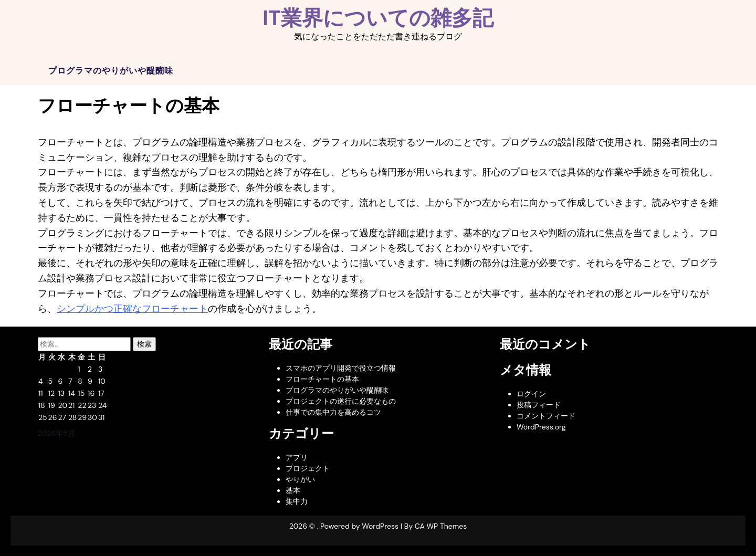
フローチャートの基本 (322, 379)
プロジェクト (308, 468)
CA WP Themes (441, 526)
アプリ (297, 457)
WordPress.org (541, 427)
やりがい (300, 479)
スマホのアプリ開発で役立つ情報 (341, 368)
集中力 (297, 501)
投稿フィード (539, 405)
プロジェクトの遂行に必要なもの (341, 401)
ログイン (531, 394)
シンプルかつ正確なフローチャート (132, 309)
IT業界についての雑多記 (378, 18)
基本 (293, 490)
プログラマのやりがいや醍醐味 (111, 71)
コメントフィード (546, 416)
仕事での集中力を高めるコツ (333, 412)
